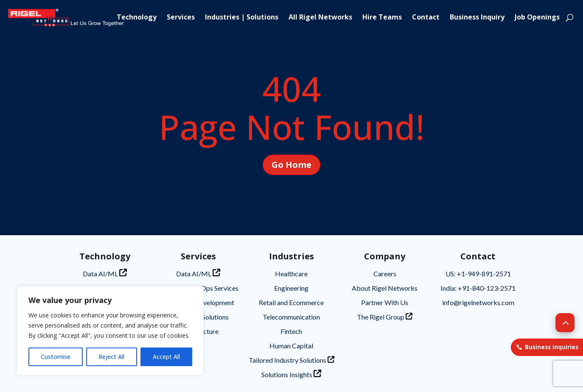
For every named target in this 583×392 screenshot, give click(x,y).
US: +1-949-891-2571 (478, 274)
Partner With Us (385, 302)
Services (181, 18)
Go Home (291, 165)
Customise (56, 357)
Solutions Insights (291, 374)
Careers (385, 274)
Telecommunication (291, 317)
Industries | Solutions (242, 18)
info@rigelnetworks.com (478, 302)
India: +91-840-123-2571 (478, 288)
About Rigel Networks (385, 288)
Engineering (291, 288)
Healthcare (291, 274)
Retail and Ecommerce (291, 302)
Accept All (166, 357)
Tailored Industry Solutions (291, 360)
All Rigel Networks (320, 18)
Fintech (291, 331)
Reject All (111, 357)
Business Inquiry (477, 18)
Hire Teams (382, 18)
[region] (110, 331)
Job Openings (537, 18)
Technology (137, 18)
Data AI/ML (105, 273)
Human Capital (291, 346)
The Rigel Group (385, 317)
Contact (426, 18)
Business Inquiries (552, 347)
